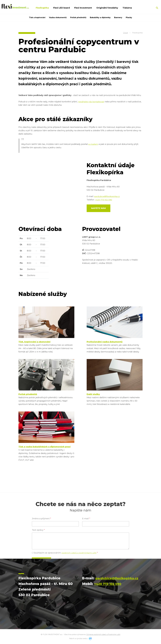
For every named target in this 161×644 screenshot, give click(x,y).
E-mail (86, 558)
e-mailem (93, 144)
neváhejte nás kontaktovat (92, 102)
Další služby (93, 395)
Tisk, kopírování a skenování (34, 342)
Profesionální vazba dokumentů (105, 342)
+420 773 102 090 (104, 200)
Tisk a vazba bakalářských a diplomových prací (44, 447)
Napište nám (99, 208)
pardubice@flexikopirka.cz (108, 196)
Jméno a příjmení (41, 558)
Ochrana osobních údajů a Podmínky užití (103, 635)
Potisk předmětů (28, 395)
